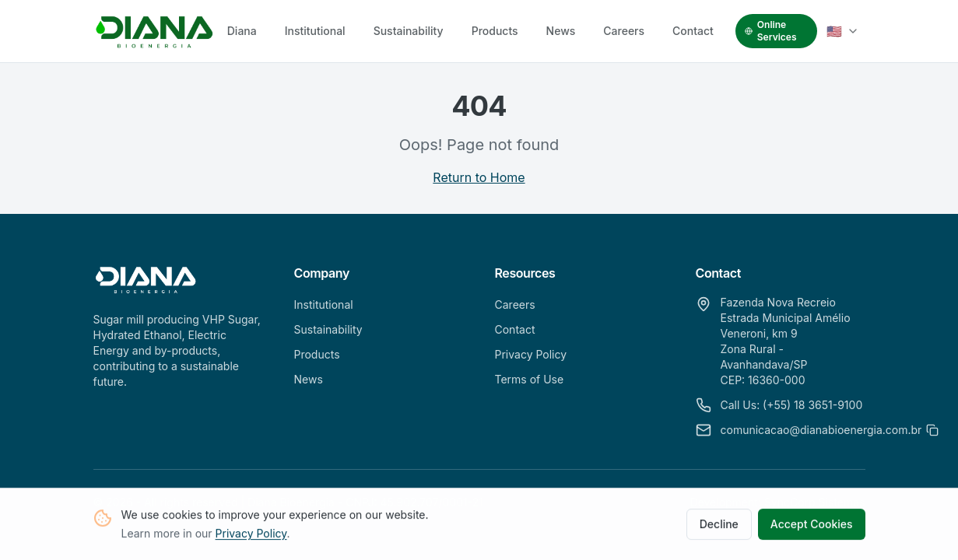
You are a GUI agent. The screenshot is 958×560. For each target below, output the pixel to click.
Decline (719, 527)
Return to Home (479, 177)
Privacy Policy (251, 536)
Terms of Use (530, 379)
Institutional (315, 31)
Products (495, 31)
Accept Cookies (812, 527)
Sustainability (409, 31)
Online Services (771, 31)
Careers (624, 31)
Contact (693, 31)
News (561, 31)
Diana (242, 31)
